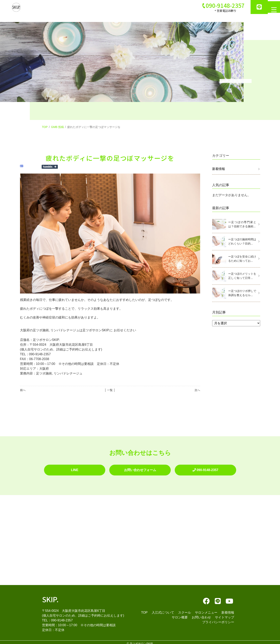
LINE (75, 469)
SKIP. (50, 596)
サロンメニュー (206, 610)
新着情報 (219, 169)
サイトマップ (225, 614)
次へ (197, 390)
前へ (23, 390)
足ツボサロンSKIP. (142, 641)
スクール (185, 610)
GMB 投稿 (57, 127)
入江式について (163, 610)
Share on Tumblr (50, 167)
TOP (45, 127)
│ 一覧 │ (110, 390)
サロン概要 (180, 614)
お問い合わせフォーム (140, 469)
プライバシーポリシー (218, 619)
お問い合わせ (201, 614)
